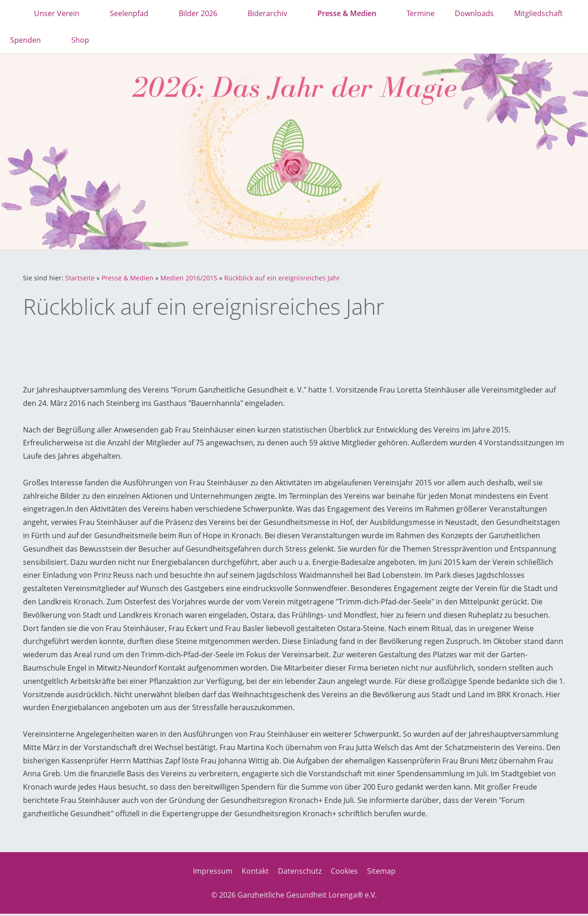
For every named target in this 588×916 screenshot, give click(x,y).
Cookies (344, 871)
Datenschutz (300, 871)
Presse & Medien (127, 278)
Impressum (213, 871)
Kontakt (255, 871)
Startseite (80, 278)
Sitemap (381, 871)
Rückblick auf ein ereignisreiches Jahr (282, 278)
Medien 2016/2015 (189, 278)
